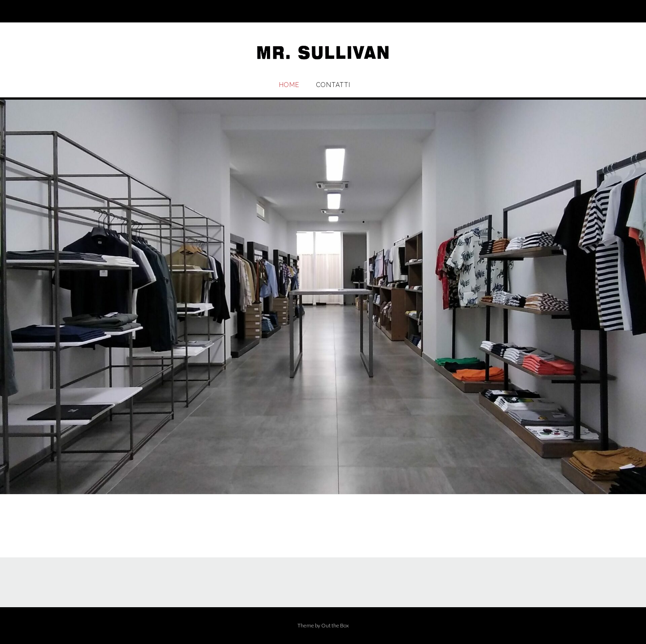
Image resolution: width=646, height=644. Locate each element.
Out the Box (335, 625)
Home (289, 85)
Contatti (333, 85)
